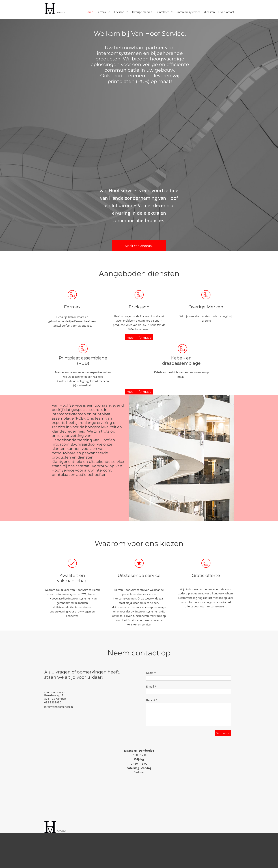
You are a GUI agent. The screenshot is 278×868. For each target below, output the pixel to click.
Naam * (151, 673)
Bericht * (152, 700)
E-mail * (151, 686)
